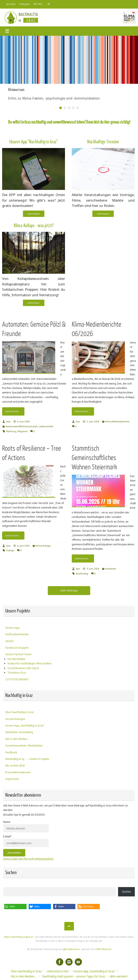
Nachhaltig (82, 573)
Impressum (12, 779)
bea (8, 421)
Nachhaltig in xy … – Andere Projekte (27, 759)
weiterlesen (34, 214)
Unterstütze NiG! (58, 971)
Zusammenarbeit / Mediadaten (24, 746)
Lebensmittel (46, 426)
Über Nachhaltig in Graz (20, 712)
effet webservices (71, 949)
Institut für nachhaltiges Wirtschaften (29, 663)
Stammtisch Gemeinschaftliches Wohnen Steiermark (94, 458)
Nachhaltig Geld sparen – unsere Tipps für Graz (74, 976)
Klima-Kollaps (43, 546)
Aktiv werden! (119, 976)
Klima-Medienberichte (117, 421)
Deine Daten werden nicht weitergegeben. (29, 859)
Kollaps (10, 550)
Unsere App (12, 628)
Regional (23, 431)
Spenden (11, 4)
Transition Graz (17, 673)
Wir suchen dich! (15, 766)
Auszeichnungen (15, 719)
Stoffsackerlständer (17, 634)
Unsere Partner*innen (18, 654)
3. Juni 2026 (93, 569)
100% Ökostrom (103, 949)
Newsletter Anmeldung (19, 732)
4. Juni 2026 (23, 546)
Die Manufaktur (17, 659)
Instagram (25, 4)
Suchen (126, 892)
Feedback (11, 752)
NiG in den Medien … (18, 739)
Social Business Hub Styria (23, 668)
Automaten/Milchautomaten (22, 426)
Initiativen (111, 569)
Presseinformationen (18, 772)
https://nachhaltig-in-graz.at (18, 937)
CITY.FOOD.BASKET (17, 679)
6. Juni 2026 (23, 421)
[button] (15, 907)
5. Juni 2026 (93, 421)
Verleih (9, 641)
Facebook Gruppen (17, 648)
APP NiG (38, 4)
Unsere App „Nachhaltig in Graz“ (25, 726)
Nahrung (11, 431)
